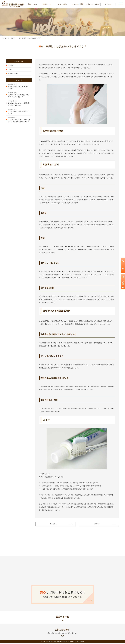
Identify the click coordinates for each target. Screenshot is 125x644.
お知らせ (11, 65)
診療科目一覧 (63, 617)
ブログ (10, 69)
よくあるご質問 (78, 4)
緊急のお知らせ (13, 74)
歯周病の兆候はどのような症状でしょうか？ (19, 87)
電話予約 (123, 267)
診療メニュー (48, 4)
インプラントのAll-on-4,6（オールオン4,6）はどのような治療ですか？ (19, 120)
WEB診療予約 (123, 284)
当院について (33, 4)
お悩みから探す (63, 632)
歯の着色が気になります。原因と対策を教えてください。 (19, 103)
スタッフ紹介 (63, 4)
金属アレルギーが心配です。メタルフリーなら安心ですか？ (19, 95)
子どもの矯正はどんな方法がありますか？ (19, 111)
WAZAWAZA (80, 642)
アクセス (108, 4)
